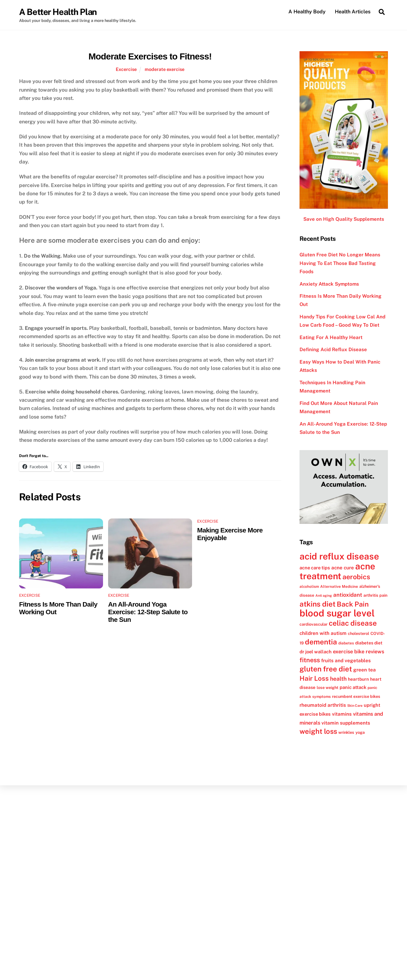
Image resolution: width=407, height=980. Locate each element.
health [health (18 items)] (338, 679)
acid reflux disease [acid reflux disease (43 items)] (339, 556)
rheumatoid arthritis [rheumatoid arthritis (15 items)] (323, 705)
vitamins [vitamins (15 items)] (342, 714)
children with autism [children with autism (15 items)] (323, 633)
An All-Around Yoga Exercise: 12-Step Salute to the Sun (148, 612)
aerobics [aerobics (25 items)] (356, 577)
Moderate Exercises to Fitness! (150, 56)
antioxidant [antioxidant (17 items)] (348, 595)
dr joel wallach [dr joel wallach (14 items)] (316, 652)
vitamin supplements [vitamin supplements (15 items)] (346, 723)
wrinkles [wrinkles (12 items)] (346, 732)
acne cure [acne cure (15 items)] (343, 567)
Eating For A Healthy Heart (331, 337)
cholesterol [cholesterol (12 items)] (359, 633)
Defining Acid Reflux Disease (333, 350)
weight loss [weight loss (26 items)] (318, 731)
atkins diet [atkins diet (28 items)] (317, 604)
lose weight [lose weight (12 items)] (328, 688)
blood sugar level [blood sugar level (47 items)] (337, 613)
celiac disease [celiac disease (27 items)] (353, 623)
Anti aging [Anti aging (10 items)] (324, 595)
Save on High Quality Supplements (344, 219)
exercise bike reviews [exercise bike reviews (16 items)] (359, 652)
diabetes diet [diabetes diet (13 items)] (369, 643)
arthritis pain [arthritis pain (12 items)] (375, 595)
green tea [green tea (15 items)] (365, 670)
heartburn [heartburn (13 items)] (358, 679)
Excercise (126, 69)
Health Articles (353, 12)
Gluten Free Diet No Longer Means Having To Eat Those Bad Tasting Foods (340, 263)
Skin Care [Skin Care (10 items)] (355, 705)
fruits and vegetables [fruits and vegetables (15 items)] (346, 660)
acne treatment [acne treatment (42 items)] (337, 571)
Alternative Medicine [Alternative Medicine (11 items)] (339, 587)
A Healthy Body (307, 12)
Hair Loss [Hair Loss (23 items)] (314, 678)
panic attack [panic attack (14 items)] (353, 687)
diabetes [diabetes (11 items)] (346, 643)
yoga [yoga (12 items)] (360, 732)
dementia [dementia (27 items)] (321, 642)
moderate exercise (165, 69)
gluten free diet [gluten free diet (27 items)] (326, 669)
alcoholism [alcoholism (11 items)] (309, 587)
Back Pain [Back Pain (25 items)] (353, 604)
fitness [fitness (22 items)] (310, 660)
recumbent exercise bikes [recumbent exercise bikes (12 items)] (356, 696)
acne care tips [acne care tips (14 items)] (315, 568)
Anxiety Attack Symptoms (329, 284)
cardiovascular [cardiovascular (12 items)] (314, 625)
